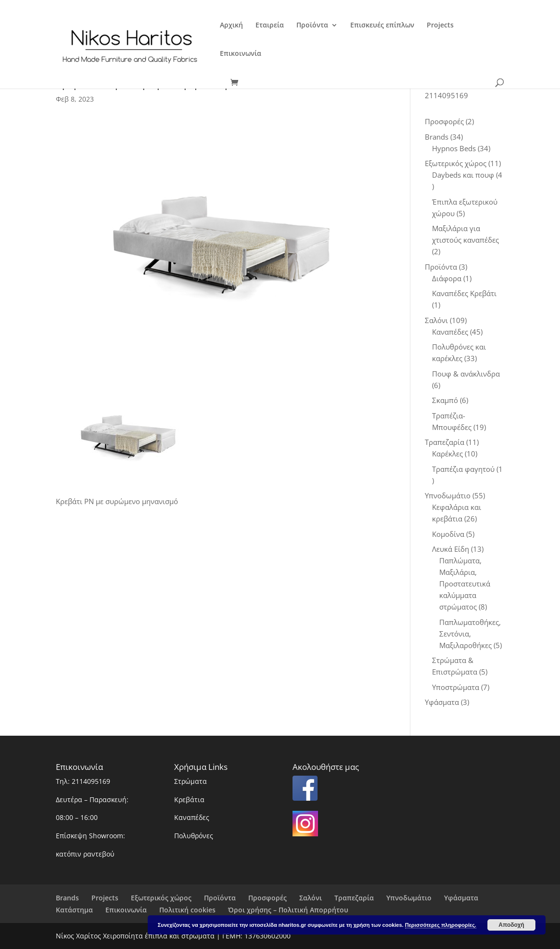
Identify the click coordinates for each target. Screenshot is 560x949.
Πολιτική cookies (187, 910)
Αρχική (231, 26)
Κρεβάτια (189, 799)
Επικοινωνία (241, 54)
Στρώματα (191, 781)
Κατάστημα (74, 910)
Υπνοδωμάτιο (409, 898)
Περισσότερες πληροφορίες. (441, 925)
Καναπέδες (192, 817)
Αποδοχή (511, 925)
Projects (440, 26)
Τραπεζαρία (354, 898)
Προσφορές (267, 898)
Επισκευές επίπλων (382, 26)
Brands (67, 898)
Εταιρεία (270, 26)
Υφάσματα (461, 898)
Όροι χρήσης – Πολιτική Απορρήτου (288, 910)
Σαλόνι (311, 898)
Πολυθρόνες (194, 836)
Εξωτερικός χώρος (161, 898)
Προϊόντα (312, 26)
